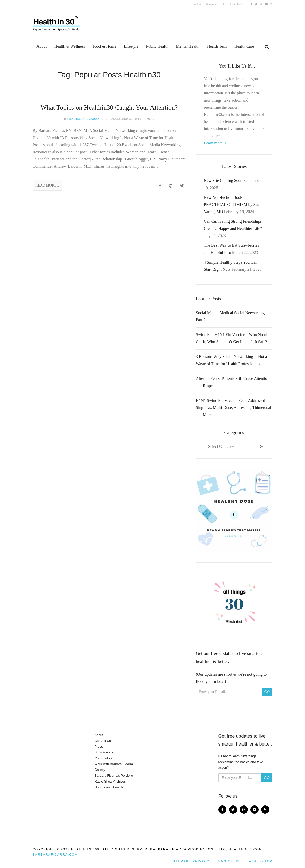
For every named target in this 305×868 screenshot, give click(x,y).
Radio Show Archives (110, 781)
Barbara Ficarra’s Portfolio (114, 776)
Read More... (47, 185)
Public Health (157, 46)
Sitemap (180, 861)
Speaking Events (216, 4)
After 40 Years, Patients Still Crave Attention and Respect (233, 382)
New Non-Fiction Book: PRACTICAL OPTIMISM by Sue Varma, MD (232, 204)
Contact (197, 4)
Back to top (259, 861)
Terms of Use (228, 861)
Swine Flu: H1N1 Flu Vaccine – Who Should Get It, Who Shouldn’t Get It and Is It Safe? (233, 338)
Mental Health (188, 46)
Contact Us (103, 741)
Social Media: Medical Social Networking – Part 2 (232, 316)
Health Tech (217, 46)
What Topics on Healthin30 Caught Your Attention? (109, 108)
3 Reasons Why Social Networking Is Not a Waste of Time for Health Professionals (231, 360)
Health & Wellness (70, 46)
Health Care (244, 46)
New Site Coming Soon (223, 181)
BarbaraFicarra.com (55, 855)
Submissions (104, 752)
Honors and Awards (109, 787)
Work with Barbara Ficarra (114, 764)
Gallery (100, 770)
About (42, 46)
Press (99, 746)
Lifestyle (131, 46)
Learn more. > (215, 143)
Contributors (237, 4)
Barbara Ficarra (85, 119)
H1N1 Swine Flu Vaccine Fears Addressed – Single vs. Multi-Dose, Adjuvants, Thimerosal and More (233, 408)
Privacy (201, 861)
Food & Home (104, 46)
